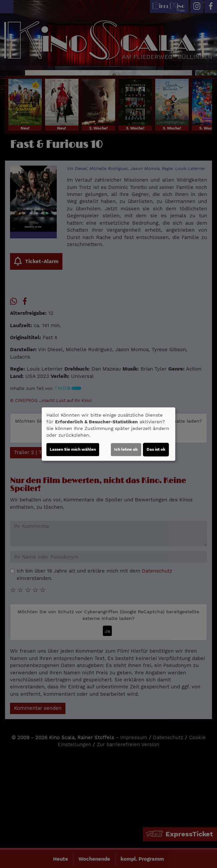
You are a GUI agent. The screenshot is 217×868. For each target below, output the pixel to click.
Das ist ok (156, 449)
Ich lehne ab (126, 449)
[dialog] (108, 434)
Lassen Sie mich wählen (73, 449)
